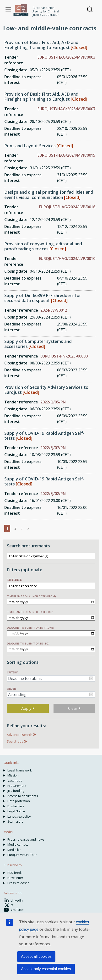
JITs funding (16, 791)
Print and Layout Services (30, 146)
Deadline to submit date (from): (30, 628)
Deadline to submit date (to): (29, 643)
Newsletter (15, 878)
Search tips (15, 741)
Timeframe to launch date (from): (32, 596)
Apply (28, 708)
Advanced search (20, 735)
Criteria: (13, 672)
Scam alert (15, 821)
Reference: (14, 580)
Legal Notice (16, 811)
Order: (12, 689)
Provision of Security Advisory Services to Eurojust (46, 390)
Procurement (17, 786)
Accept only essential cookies (46, 969)
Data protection (19, 801)
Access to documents (23, 796)
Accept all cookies (36, 956)
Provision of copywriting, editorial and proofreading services (43, 246)
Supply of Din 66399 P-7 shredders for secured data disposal (43, 298)
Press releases (18, 883)
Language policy (19, 816)
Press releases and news (26, 839)
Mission (13, 775)
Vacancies (15, 781)
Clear (74, 708)
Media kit (14, 850)
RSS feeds (15, 873)
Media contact (18, 844)
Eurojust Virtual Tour (22, 855)
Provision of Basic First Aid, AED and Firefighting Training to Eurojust (41, 45)
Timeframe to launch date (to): (30, 612)
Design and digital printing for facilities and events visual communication (49, 195)
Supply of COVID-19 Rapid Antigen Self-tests (44, 436)
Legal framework (20, 770)
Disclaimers (16, 806)
